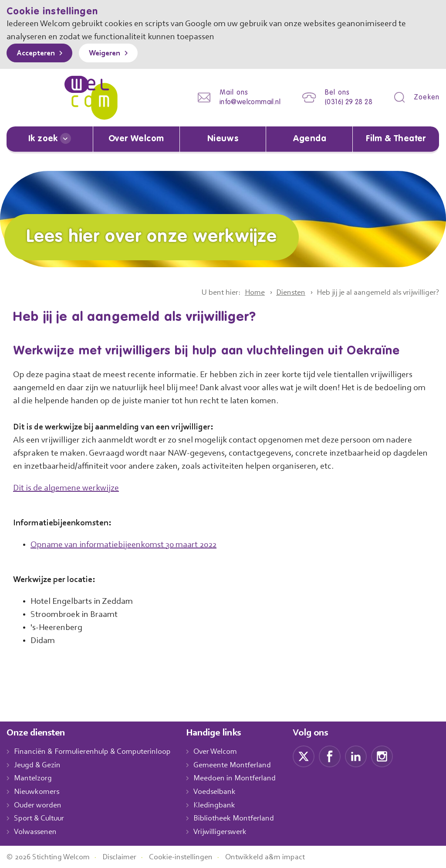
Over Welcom (136, 139)
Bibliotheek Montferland (243, 818)
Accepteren (38, 54)
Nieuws (223, 139)
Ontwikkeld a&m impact (278, 857)
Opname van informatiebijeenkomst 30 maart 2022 (128, 544)
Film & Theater (396, 139)
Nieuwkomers (38, 791)
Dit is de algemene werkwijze (69, 487)
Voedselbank (224, 791)
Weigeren (111, 54)
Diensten (279, 292)
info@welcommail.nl (243, 102)
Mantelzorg (33, 778)
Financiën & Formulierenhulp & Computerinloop (96, 751)
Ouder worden (39, 805)
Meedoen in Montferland (244, 778)
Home (241, 292)
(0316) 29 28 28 (346, 102)
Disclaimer (126, 857)
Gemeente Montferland (242, 765)
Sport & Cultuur (41, 818)
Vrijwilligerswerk (229, 831)
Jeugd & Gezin (40, 765)
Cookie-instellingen (191, 857)
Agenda (309, 139)
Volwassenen (37, 831)
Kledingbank (223, 805)
